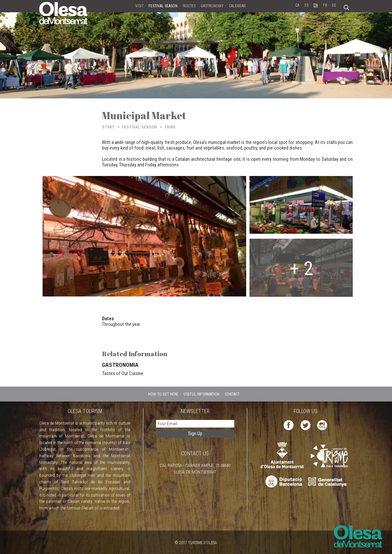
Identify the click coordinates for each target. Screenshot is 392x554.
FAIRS (170, 127)
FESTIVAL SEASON (139, 127)
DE (334, 5)
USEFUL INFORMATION (201, 394)
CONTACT (232, 394)
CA (297, 5)
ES (307, 5)
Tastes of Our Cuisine (123, 373)
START (108, 127)
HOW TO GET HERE (163, 394)
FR (325, 5)
